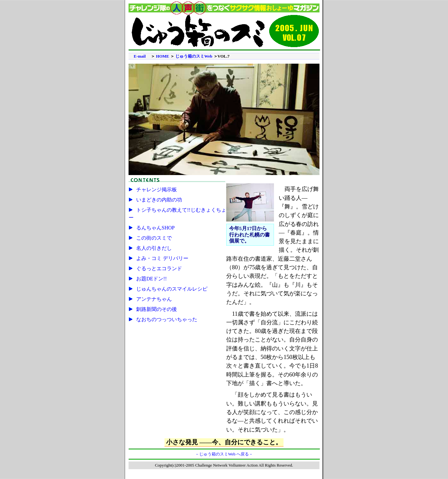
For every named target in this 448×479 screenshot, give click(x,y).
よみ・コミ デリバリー (162, 258)
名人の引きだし (154, 248)
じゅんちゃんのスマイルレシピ (172, 289)
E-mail (140, 56)
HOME (162, 56)
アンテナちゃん (154, 299)
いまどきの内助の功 (159, 200)
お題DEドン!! (151, 279)
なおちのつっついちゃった (167, 319)
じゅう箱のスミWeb (194, 56)
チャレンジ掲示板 (157, 190)
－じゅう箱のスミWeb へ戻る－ (224, 454)
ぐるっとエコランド (159, 268)
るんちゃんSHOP (155, 228)
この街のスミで (154, 238)
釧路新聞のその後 (157, 309)
